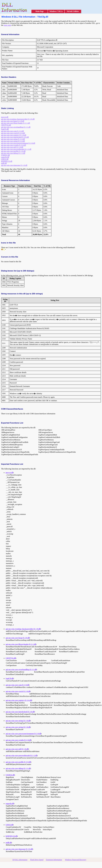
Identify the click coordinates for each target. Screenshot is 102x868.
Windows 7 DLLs (56, 11)
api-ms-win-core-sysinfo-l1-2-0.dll (14, 145)
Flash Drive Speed (37, 860)
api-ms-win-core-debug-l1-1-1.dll (13, 153)
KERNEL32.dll (7, 161)
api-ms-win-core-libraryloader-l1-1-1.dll (16, 123)
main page (7, 25)
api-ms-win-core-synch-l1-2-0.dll (13, 133)
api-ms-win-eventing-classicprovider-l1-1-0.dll (18, 119)
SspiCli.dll (5, 129)
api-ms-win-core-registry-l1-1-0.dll (14, 135)
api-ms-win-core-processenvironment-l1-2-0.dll (18, 143)
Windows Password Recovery (76, 860)
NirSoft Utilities (73, 11)
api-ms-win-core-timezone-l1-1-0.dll (14, 165)
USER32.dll (5, 155)
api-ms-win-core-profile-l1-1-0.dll (13, 151)
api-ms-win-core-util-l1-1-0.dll (12, 147)
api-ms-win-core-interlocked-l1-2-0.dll (15, 137)
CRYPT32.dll (6, 125)
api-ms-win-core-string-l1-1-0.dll (13, 139)
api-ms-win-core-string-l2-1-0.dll (13, 141)
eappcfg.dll (5, 157)
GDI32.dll (5, 159)
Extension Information (54, 860)
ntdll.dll (4, 163)
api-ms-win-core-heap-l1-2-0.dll (13, 121)
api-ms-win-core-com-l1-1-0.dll (12, 131)
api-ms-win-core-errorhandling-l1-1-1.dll (16, 127)
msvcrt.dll (5, 117)
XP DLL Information (20, 860)
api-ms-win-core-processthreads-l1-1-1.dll (16, 149)
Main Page (39, 11)
